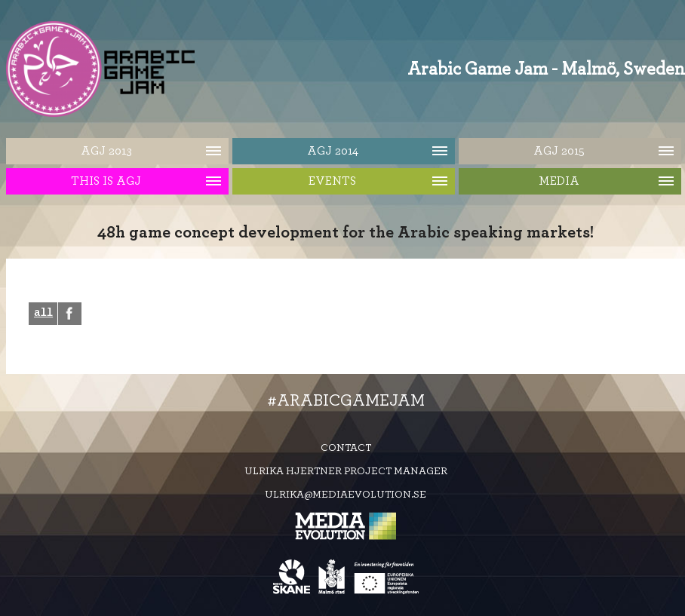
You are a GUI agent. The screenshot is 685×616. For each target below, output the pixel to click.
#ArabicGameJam (346, 403)
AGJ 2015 (559, 151)
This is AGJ (106, 181)
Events (332, 181)
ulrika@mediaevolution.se (346, 497)
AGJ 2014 (333, 151)
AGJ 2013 (106, 151)
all (43, 315)
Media (559, 181)
